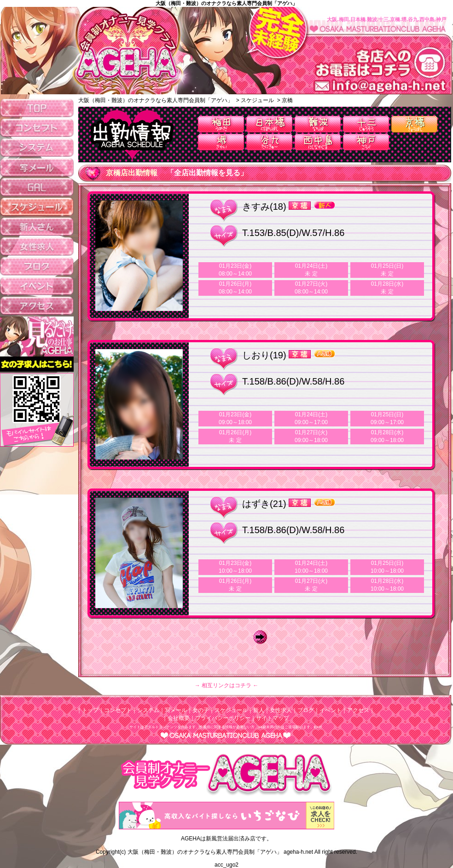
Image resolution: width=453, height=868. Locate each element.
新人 (259, 710)
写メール (176, 710)
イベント (331, 710)
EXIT (318, 727)
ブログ (306, 710)
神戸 (366, 142)
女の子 (201, 710)
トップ (90, 710)
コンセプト (118, 710)
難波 (318, 124)
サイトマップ (273, 718)
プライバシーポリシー (223, 718)
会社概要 (179, 718)
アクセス (358, 710)
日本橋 (269, 124)
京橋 (414, 124)
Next (262, 637)
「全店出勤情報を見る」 (207, 173)
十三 (366, 124)
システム (148, 710)
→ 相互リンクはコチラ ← (227, 685)
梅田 (221, 124)
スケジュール (231, 710)
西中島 (318, 142)
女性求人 (281, 710)
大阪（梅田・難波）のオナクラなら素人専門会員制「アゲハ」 (226, 3)
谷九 (269, 142)
